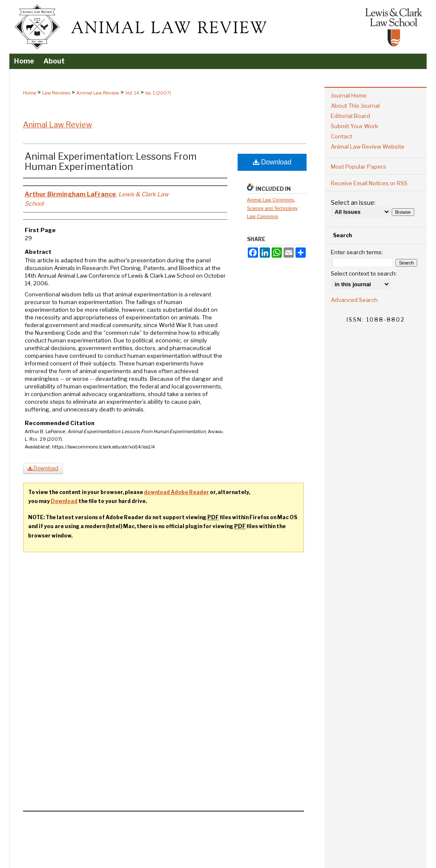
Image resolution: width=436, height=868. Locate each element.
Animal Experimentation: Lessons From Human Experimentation (111, 161)
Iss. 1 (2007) (158, 93)
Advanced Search (354, 300)
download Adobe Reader (176, 492)
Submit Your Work (354, 126)
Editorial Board (350, 116)
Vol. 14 (132, 93)
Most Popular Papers (359, 167)
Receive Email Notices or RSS (369, 183)
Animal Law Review (98, 93)
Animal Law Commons (270, 200)
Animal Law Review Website (368, 147)
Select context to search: (364, 273)
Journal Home (349, 95)
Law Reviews (56, 93)
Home (30, 93)
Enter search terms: (357, 252)
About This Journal (355, 106)
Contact (341, 136)
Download (272, 162)
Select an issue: (353, 203)
